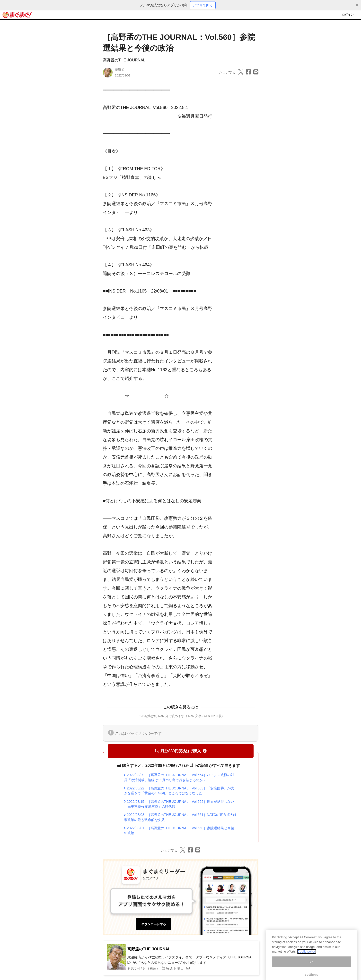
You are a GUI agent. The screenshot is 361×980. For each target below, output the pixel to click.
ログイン (348, 15)
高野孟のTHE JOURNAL (124, 60)
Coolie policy (307, 956)
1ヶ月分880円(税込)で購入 (180, 751)
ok (312, 967)
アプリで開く (203, 5)
